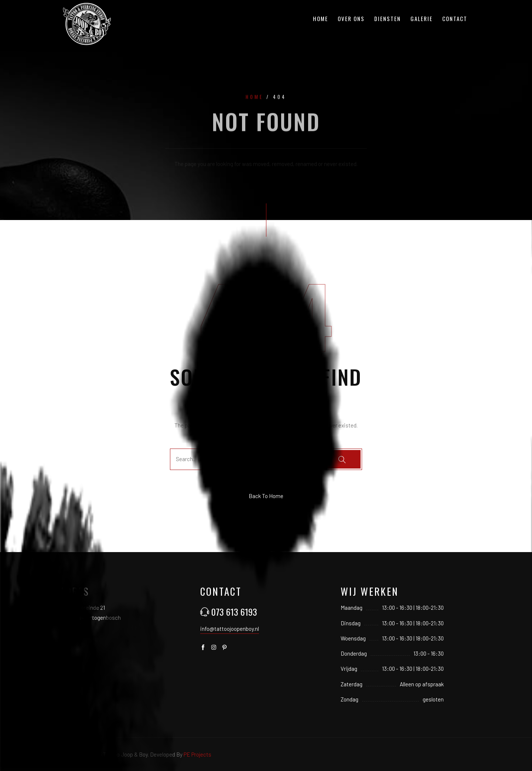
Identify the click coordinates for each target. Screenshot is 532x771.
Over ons (351, 18)
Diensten (388, 18)
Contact (455, 18)
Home (320, 18)
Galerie (422, 18)
